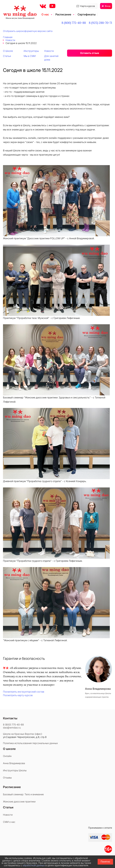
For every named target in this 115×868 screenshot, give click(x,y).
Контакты (10, 718)
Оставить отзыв (90, 53)
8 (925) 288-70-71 (100, 23)
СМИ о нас (9, 822)
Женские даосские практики (19, 802)
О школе (9, 749)
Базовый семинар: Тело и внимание (23, 794)
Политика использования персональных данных (30, 743)
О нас (45, 14)
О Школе (8, 51)
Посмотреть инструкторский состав (24, 692)
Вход (106, 6)
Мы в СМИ (30, 56)
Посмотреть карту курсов (18, 695)
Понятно (105, 862)
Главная (8, 37)
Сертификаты (87, 14)
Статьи (7, 56)
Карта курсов (86, 6)
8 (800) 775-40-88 (74, 23)
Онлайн (7, 756)
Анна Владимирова (14, 763)
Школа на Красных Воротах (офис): (23, 734)
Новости (10, 40)
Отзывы (7, 778)
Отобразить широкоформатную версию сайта (28, 31)
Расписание (63, 14)
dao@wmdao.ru (12, 728)
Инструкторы (31, 51)
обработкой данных (34, 865)
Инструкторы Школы (15, 770)
